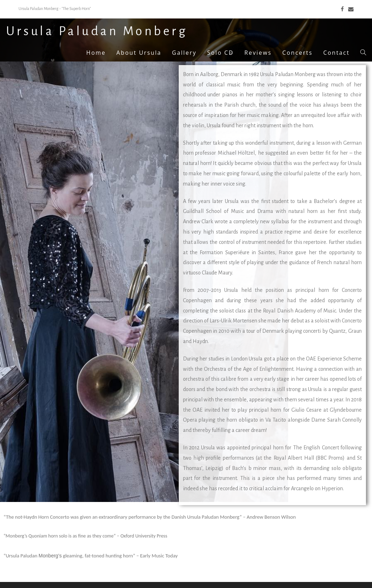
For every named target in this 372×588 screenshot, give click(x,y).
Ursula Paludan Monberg (97, 31)
